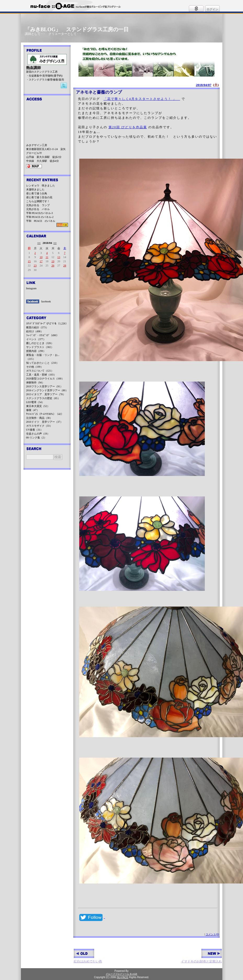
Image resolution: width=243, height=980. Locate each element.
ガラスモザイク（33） (39, 426)
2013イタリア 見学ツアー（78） (46, 394)
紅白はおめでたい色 (88, 956)
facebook (46, 301)
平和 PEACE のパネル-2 (40, 217)
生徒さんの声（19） (38, 434)
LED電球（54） (35, 402)
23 (35, 265)
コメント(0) (212, 934)
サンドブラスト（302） (40, 347)
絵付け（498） (35, 331)
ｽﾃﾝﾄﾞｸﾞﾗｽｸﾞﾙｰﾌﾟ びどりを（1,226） (47, 323)
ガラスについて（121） (40, 371)
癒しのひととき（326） (40, 343)
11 (47, 257)
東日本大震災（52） (38, 406)
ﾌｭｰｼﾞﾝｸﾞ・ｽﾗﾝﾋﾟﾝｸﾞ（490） (43, 335)
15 (29, 261)
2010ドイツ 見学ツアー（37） (44, 422)
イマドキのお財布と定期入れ (201, 956)
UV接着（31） (35, 430)
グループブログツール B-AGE (121, 974)
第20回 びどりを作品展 (128, 127)
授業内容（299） (36, 351)
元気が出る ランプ (38, 205)
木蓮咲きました (35, 189)
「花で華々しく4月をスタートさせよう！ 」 (142, 99)
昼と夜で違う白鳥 (37, 193)
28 (65, 265)
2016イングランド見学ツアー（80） (47, 390)
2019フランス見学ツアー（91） (44, 386)
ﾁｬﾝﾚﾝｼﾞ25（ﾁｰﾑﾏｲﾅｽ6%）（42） (45, 414)
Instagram (31, 288)
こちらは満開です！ (38, 201)
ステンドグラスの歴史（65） (43, 398)
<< (39, 243)
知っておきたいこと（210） (43, 363)
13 (59, 257)
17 (41, 261)
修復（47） (33, 410)
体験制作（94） (35, 382)
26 (53, 265)
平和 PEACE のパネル (41, 221)
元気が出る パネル (38, 209)
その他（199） (35, 367)
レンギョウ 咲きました (41, 186)
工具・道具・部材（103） (41, 375)
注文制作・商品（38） (39, 418)
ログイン (212, 9)
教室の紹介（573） (37, 327)
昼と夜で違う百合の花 (39, 197)
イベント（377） (36, 339)
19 (53, 261)
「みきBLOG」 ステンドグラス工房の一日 (77, 29)
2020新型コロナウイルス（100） (45, 379)
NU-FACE (122, 977)
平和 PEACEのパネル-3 (40, 213)
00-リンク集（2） (36, 438)
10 (41, 257)
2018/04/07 (204, 85)
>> (55, 243)
